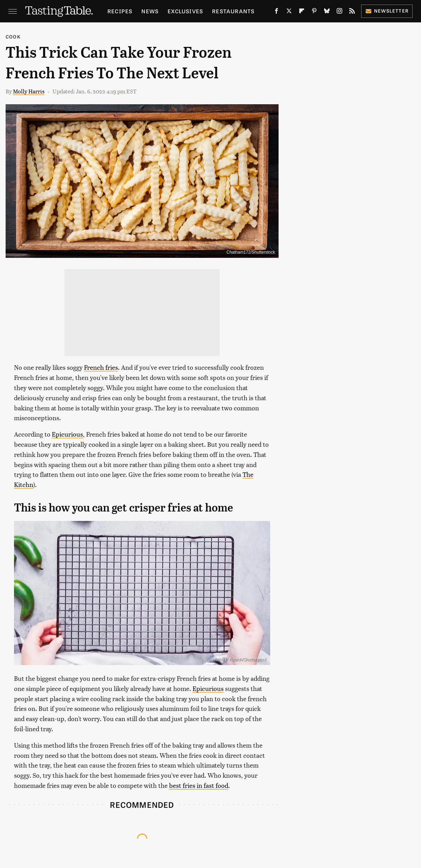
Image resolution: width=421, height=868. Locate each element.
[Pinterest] (314, 12)
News (150, 11)
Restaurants (233, 11)
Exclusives (185, 11)
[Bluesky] (327, 12)
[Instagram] (339, 12)
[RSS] (352, 12)
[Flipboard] (302, 12)
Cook (13, 37)
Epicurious (67, 434)
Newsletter (387, 11)
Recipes (120, 11)
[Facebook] (276, 12)
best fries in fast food (199, 785)
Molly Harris (29, 91)
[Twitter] (289, 12)
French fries (101, 367)
